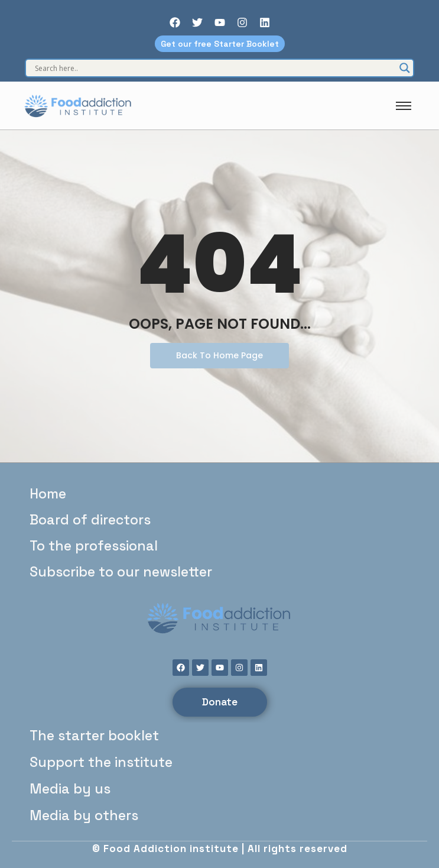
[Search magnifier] (405, 68)
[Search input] (214, 68)
